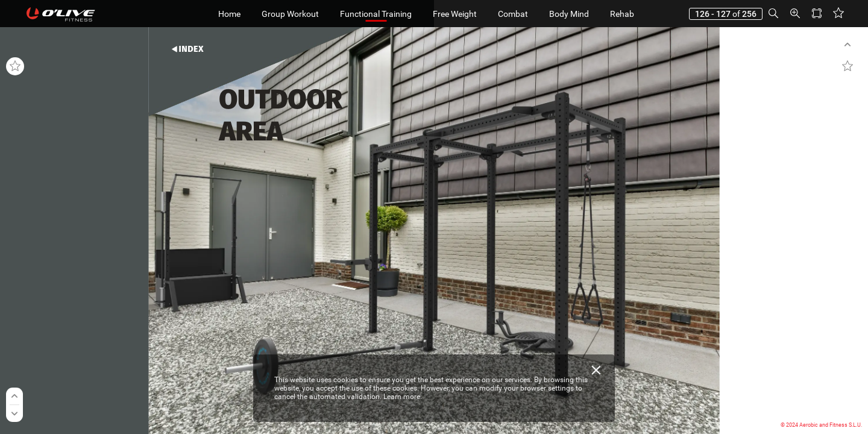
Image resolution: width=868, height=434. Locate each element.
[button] (773, 14)
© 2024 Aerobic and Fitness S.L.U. (821, 425)
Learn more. (403, 397)
